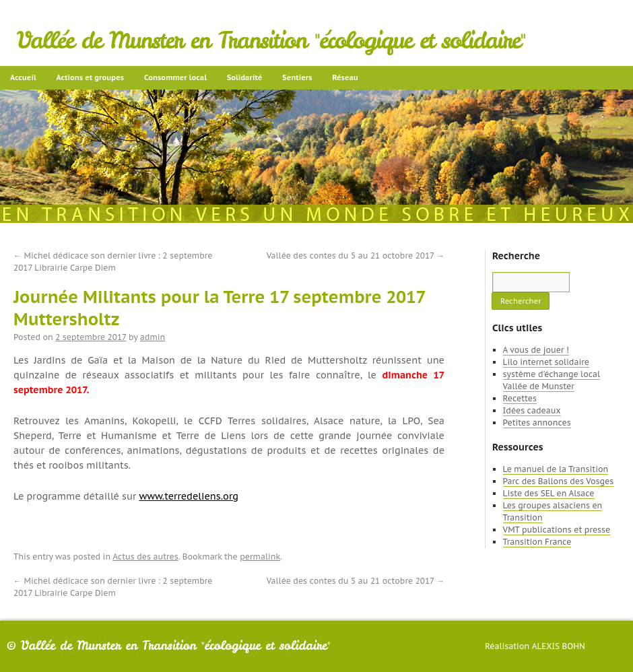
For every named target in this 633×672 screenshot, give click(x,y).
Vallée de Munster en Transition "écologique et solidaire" (271, 40)
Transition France (537, 542)
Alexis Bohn (559, 646)
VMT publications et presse (557, 530)
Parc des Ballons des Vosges (559, 481)
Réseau (345, 77)
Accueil (23, 77)
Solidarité (244, 77)
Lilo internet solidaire (546, 362)
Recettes (520, 398)
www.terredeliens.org (189, 496)
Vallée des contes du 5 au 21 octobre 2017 (356, 256)
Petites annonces (537, 423)
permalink (260, 557)
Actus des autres (145, 557)
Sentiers (297, 77)
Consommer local (175, 77)
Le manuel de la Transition (556, 469)
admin (153, 337)
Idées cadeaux (532, 410)
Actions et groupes (90, 77)
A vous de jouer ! (536, 350)
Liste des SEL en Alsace (549, 493)
